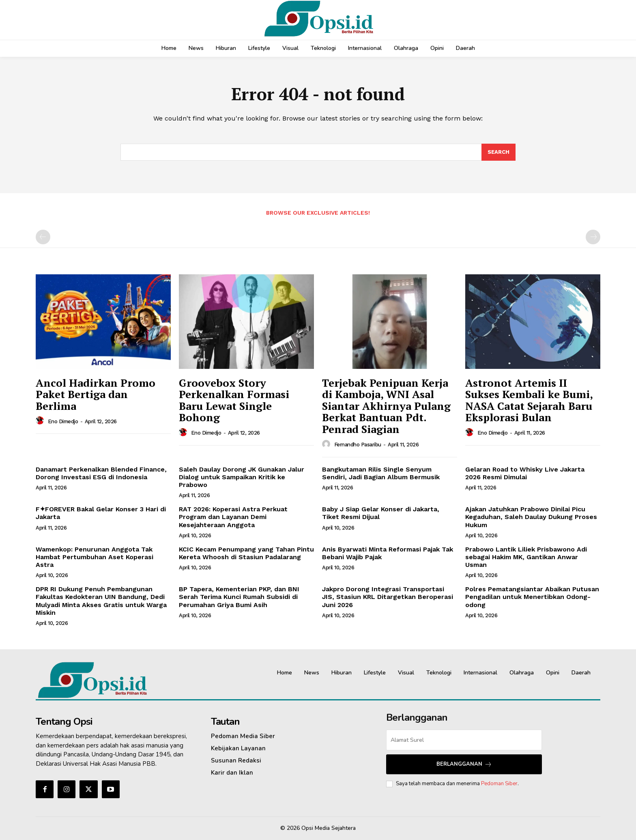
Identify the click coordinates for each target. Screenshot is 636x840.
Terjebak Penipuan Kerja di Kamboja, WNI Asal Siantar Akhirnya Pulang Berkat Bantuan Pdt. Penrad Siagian (386, 406)
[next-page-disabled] (593, 237)
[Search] (498, 152)
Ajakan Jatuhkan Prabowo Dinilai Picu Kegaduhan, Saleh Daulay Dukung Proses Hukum (531, 517)
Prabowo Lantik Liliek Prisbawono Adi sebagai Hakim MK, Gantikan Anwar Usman (526, 557)
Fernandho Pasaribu (358, 445)
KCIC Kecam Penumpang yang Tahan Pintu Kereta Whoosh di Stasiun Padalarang (246, 553)
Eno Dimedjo (63, 421)
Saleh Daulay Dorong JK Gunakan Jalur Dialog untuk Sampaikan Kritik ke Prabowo (242, 477)
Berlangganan (464, 764)
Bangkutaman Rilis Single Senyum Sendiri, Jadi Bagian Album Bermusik (381, 473)
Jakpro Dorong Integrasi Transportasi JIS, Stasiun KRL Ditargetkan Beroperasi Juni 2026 (388, 597)
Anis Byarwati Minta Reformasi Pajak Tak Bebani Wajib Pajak (388, 553)
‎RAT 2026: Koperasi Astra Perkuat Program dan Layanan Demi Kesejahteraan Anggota (233, 517)
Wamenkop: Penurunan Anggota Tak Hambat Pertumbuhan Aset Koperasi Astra (95, 557)
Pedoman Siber (499, 784)
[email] (464, 740)
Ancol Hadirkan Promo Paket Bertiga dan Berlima (96, 394)
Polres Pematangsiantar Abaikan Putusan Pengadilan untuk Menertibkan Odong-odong (532, 597)
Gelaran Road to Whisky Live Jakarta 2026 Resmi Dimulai (525, 473)
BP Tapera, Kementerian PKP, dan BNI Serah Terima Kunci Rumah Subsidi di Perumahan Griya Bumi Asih (239, 597)
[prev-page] (43, 237)
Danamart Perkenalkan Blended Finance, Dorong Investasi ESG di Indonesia (101, 473)
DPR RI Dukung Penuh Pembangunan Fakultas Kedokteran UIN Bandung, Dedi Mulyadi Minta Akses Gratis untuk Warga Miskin (101, 601)
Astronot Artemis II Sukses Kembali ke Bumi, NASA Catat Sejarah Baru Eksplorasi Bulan (529, 400)
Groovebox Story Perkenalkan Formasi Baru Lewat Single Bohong (234, 400)
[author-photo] (41, 421)
